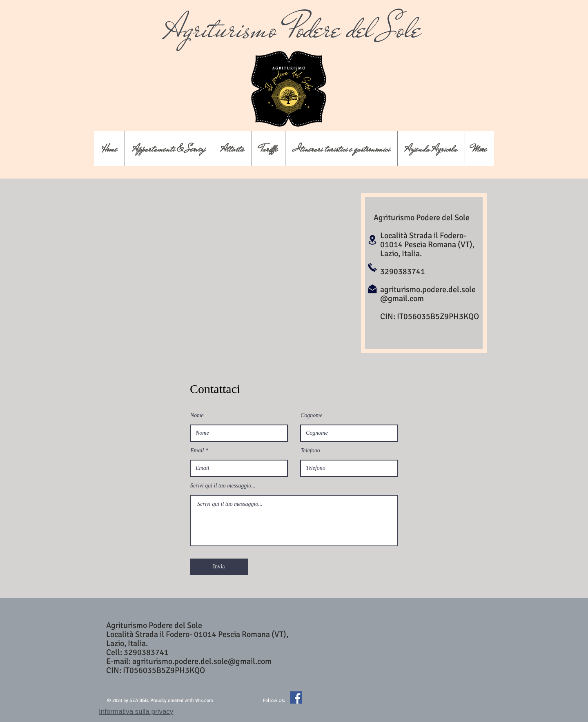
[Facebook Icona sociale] (296, 697)
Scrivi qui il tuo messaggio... (223, 486)
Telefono (310, 451)
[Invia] (219, 567)
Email (197, 451)
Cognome (312, 416)
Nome (197, 416)
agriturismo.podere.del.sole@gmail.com (428, 294)
